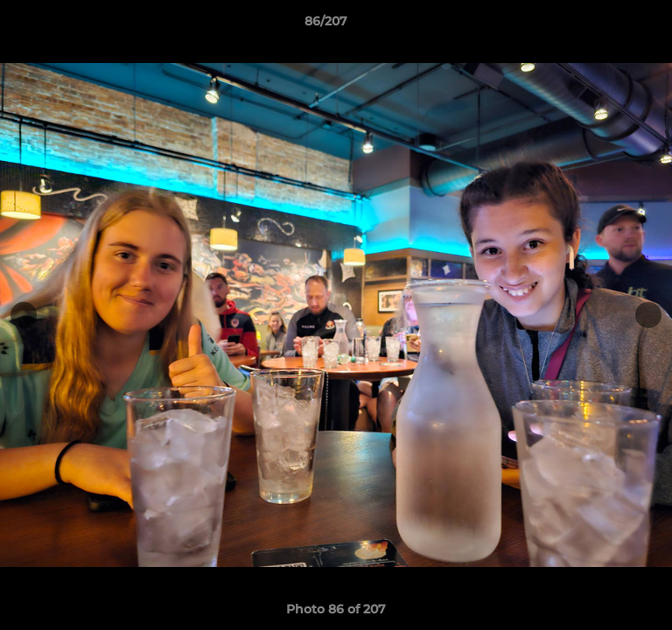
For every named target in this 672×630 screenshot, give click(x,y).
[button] (609, 25)
